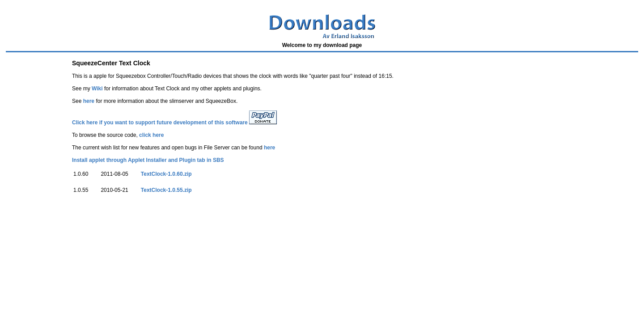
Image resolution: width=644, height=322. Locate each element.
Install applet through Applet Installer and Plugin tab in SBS (148, 160)
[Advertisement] (166, 225)
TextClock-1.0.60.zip (166, 174)
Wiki (97, 89)
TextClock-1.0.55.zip (166, 190)
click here (151, 135)
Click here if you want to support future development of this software (160, 123)
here (89, 101)
